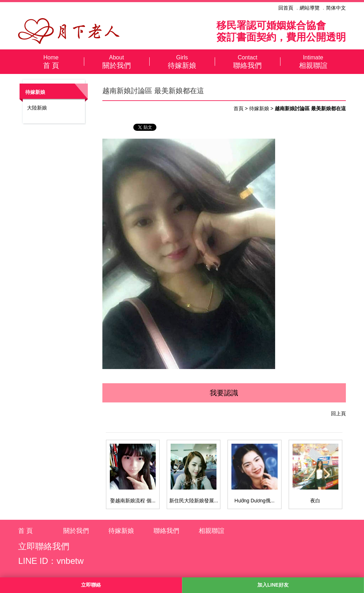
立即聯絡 (91, 585)
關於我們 (117, 62)
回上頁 (338, 413)
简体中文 (336, 8)
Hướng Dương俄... (255, 501)
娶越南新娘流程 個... (133, 501)
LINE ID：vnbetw (51, 561)
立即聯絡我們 (44, 546)
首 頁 (51, 62)
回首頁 (286, 8)
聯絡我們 (247, 62)
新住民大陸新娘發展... (194, 501)
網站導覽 (310, 8)
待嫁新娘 (182, 62)
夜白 (315, 501)
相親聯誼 (313, 62)
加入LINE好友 (273, 585)
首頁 (239, 108)
